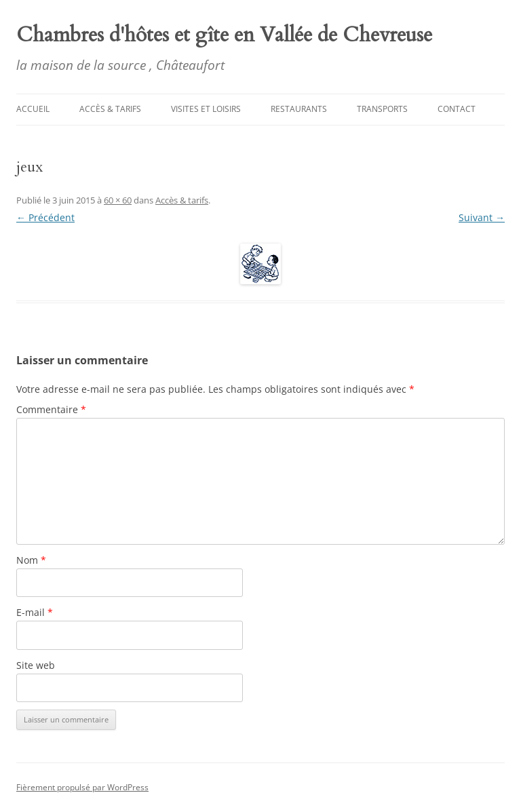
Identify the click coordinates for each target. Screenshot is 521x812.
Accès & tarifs (110, 109)
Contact (457, 109)
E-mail (35, 612)
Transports (382, 109)
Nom (31, 560)
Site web (36, 665)
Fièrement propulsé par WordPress (82, 787)
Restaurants (299, 109)
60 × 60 (118, 200)
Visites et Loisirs (206, 109)
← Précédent (45, 217)
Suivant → (482, 217)
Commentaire (51, 409)
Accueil (33, 109)
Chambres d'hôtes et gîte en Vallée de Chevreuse (224, 35)
